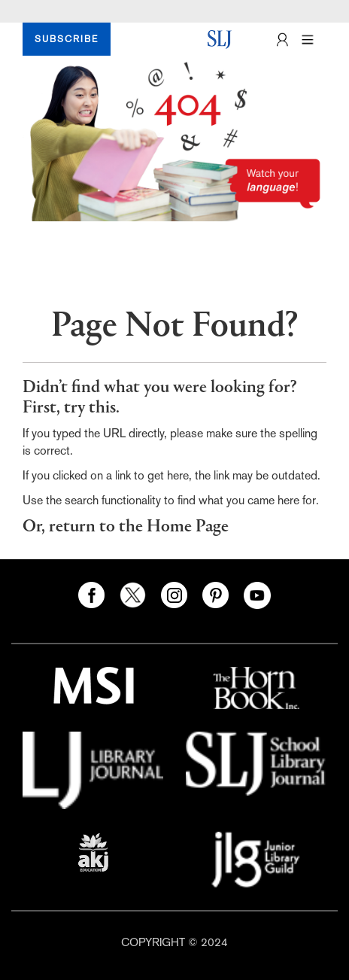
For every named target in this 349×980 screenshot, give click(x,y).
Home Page (188, 527)
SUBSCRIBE (67, 39)
